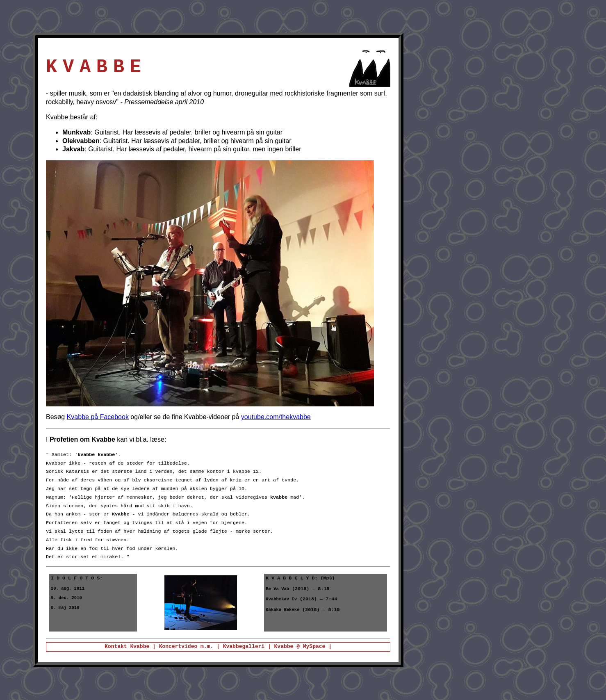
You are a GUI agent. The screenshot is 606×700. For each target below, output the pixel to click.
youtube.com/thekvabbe (276, 417)
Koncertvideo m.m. (188, 647)
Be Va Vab (277, 591)
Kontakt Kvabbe (127, 647)
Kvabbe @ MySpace (300, 647)
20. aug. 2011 (68, 590)
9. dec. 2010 (66, 600)
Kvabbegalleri (244, 647)
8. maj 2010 (65, 611)
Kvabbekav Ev (281, 602)
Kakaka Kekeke (282, 613)
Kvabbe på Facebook (98, 417)
